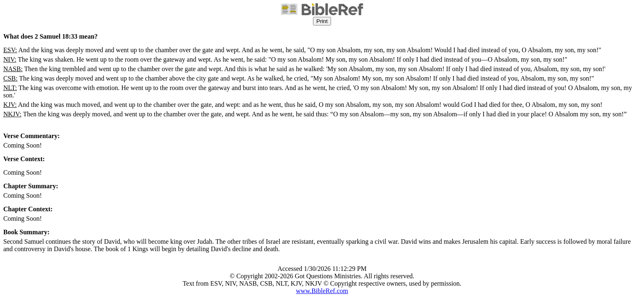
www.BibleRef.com (322, 291)
